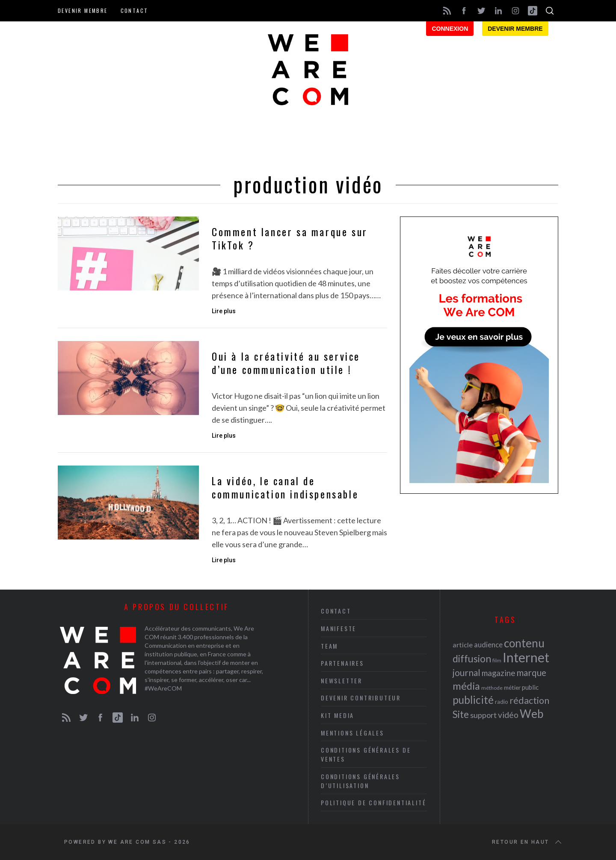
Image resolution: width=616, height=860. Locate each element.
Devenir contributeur (361, 698)
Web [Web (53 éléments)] (532, 714)
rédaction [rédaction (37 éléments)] (529, 700)
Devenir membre (83, 10)
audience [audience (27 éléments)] (488, 645)
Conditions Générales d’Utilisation (360, 781)
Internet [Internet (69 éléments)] (526, 657)
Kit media (338, 715)
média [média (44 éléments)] (466, 686)
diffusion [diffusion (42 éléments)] (472, 658)
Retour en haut (527, 842)
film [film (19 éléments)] (497, 660)
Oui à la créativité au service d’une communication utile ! (286, 363)
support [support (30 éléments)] (483, 715)
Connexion (450, 29)
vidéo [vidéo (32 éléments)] (508, 715)
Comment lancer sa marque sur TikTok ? (290, 238)
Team (329, 646)
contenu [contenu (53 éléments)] (524, 643)
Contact (135, 10)
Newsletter (342, 681)
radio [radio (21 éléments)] (502, 702)
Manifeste (339, 628)
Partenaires (342, 663)
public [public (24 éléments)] (530, 687)
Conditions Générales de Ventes (366, 754)
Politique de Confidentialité (373, 802)
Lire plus (224, 311)
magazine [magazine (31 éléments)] (498, 673)
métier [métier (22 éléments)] (512, 687)
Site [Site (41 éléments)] (461, 714)
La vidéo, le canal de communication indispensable (285, 487)
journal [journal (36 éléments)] (466, 672)
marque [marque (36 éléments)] (531, 672)
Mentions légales (352, 733)
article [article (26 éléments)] (463, 645)
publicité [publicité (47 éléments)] (473, 700)
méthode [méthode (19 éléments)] (492, 688)
